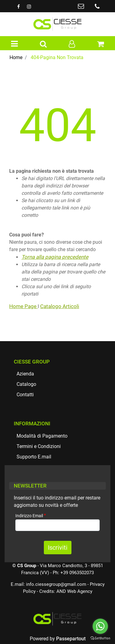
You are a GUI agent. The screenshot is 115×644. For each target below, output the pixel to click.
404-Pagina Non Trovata (57, 57)
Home (16, 57)
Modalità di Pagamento (42, 436)
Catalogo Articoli (60, 306)
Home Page (23, 306)
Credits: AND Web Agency (66, 591)
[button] (43, 44)
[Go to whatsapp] (100, 626)
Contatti (25, 395)
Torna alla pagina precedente (55, 257)
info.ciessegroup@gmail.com (56, 584)
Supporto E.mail (34, 457)
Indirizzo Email (31, 516)
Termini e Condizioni (39, 446)
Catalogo (26, 384)
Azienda (25, 374)
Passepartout (71, 639)
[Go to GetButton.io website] (100, 638)
